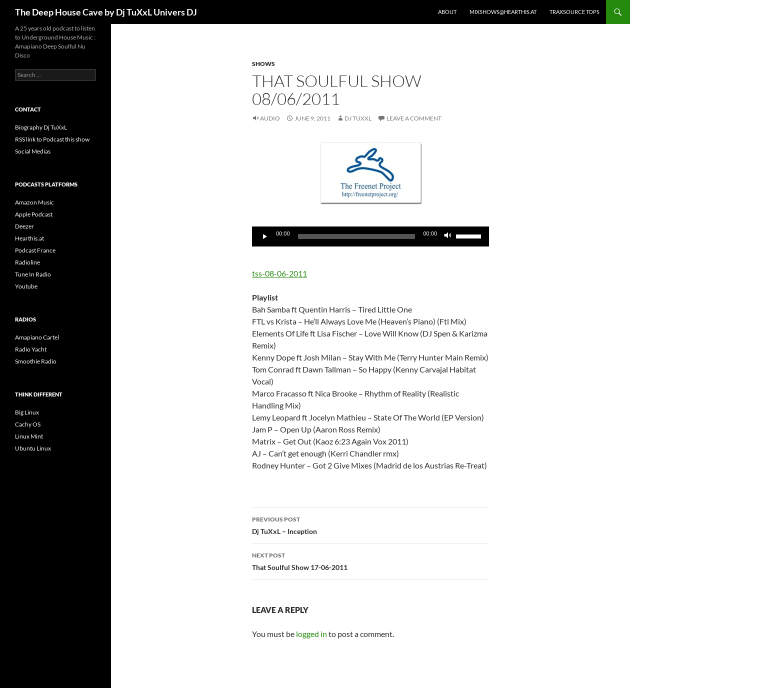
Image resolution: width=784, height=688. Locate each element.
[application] (370, 236)
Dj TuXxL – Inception (370, 524)
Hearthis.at (29, 238)
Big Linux (27, 412)
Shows (263, 64)
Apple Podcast (34, 214)
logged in (311, 634)
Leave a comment (414, 118)
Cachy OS (28, 424)
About (447, 12)
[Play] (265, 236)
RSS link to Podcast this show (52, 139)
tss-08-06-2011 (279, 273)
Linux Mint (29, 436)
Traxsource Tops (574, 12)
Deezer (24, 226)
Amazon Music (34, 202)
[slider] (357, 236)
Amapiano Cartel (37, 337)
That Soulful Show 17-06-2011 (370, 560)
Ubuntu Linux (33, 448)
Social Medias (33, 151)
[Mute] (448, 236)
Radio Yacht (31, 349)
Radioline (27, 262)
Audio (270, 118)
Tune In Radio (33, 274)
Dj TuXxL (358, 118)
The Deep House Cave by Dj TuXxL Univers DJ (106, 12)
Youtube (26, 286)
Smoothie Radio (36, 361)
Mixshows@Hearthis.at (503, 12)
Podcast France (35, 250)
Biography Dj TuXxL (41, 127)
